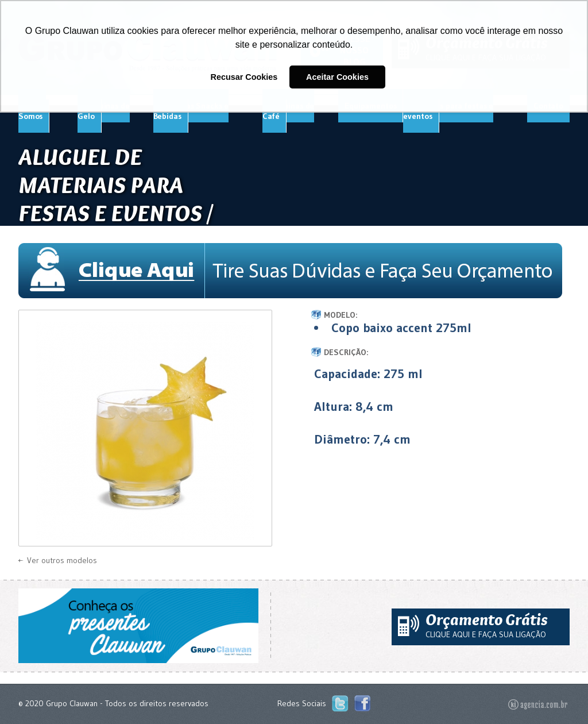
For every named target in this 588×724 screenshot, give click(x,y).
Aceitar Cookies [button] (337, 77)
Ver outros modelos (62, 560)
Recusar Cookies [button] (244, 77)
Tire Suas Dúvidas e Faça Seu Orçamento (294, 271)
